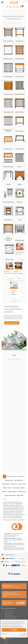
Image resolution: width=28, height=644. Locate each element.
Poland (25, 1)
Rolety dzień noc (20, 59)
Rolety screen (20, 41)
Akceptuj (14, 630)
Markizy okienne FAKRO (10, 618)
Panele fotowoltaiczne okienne (8, 239)
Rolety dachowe (8, 220)
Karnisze (20, 167)
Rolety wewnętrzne (8, 59)
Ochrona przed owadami (14, 293)
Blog (14, 355)
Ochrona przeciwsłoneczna (10, 272)
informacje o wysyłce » (21, 562)
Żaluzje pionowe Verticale (8, 130)
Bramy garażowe (20, 240)
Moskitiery (20, 202)
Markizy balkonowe (8, 167)
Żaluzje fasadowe (20, 112)
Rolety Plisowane (8, 77)
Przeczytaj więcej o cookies (16, 627)
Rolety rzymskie (20, 77)
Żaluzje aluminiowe (8, 112)
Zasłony (20, 184)
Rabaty (6, 643)
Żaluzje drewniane (8, 94)
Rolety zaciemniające (19, 272)
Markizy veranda (20, 149)
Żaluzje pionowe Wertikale (11, 617)
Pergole (8, 184)
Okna (20, 220)
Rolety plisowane (9, 611)
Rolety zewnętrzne (8, 41)
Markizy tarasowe (8, 149)
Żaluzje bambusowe (20, 94)
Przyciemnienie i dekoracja (20, 253)
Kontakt (7, 640)
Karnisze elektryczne (8, 202)
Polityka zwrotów (9, 638)
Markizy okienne (20, 131)
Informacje (18, 257)
